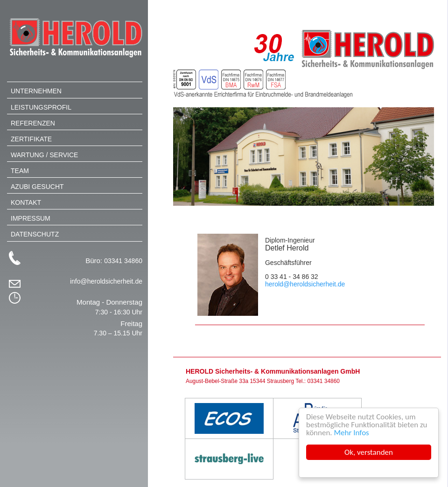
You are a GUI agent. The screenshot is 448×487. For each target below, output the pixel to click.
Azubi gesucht (37, 187)
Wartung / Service (44, 155)
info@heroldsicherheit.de (106, 281)
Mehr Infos (352, 433)
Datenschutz (35, 234)
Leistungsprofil (41, 107)
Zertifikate (31, 139)
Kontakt (26, 202)
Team (20, 171)
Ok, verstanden (369, 452)
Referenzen (33, 123)
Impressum (31, 218)
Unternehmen (36, 91)
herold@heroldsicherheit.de (305, 284)
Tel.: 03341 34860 (318, 381)
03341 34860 (123, 261)
